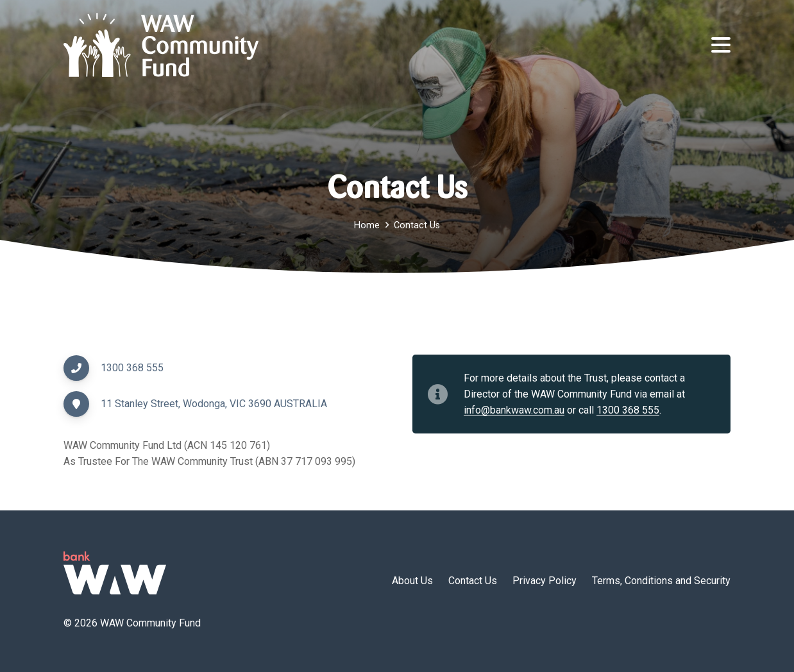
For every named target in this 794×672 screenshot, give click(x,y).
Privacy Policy (545, 581)
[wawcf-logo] (161, 45)
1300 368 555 (132, 368)
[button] (721, 45)
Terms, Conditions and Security (661, 581)
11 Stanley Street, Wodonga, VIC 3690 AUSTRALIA (214, 404)
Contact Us (473, 581)
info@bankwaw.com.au (514, 410)
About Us (412, 581)
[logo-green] (115, 573)
